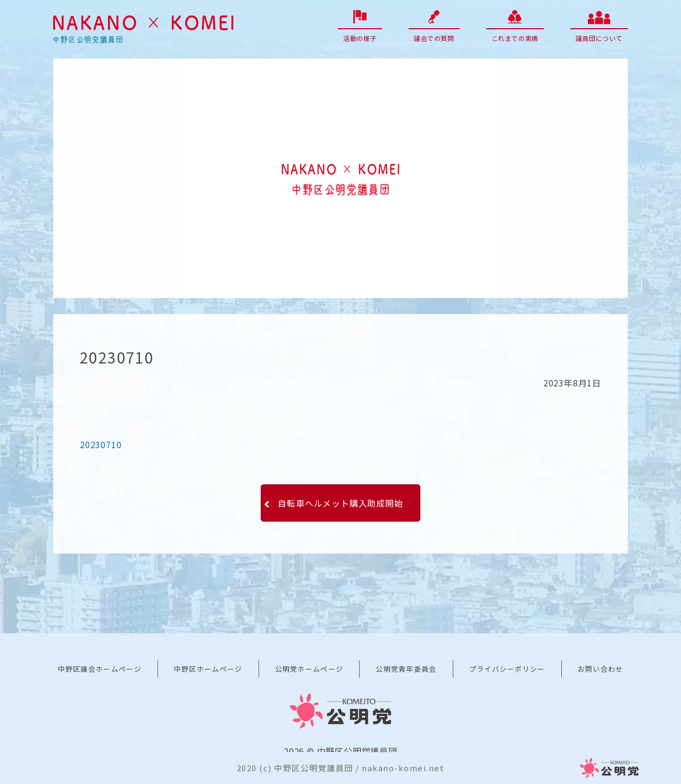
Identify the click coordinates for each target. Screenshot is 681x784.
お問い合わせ (601, 669)
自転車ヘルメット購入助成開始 (340, 503)
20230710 (101, 444)
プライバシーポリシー (507, 669)
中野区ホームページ (208, 669)
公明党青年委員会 (406, 669)
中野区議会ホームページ (100, 669)
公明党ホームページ (309, 669)
